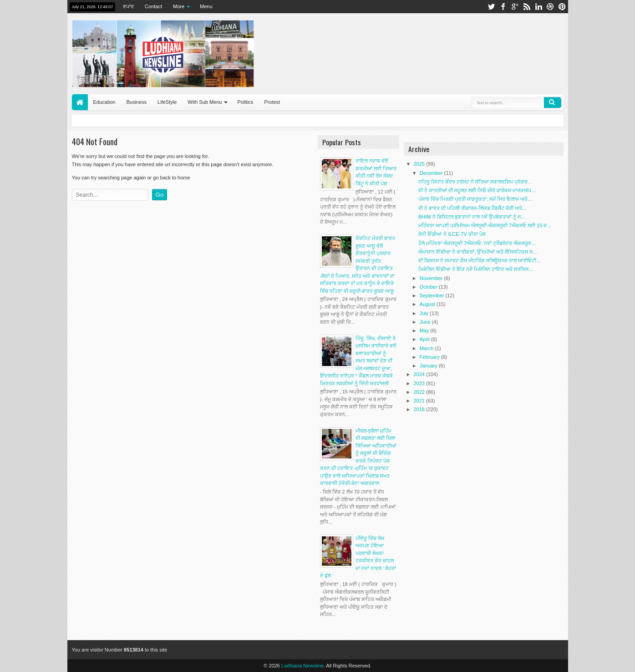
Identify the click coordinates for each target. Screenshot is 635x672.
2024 (420, 374)
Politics (245, 102)
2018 (420, 409)
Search (553, 102)
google (515, 7)
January (429, 366)
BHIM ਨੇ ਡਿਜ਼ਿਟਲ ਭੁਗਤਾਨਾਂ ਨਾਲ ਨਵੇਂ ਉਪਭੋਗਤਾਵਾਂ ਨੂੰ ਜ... (472, 217)
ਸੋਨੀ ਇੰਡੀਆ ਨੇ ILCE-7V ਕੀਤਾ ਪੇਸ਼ (452, 234)
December (432, 173)
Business (136, 102)
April (425, 339)
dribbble (550, 7)
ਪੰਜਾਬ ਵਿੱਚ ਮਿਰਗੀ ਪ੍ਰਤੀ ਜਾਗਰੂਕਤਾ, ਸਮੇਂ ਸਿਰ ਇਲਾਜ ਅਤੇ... (475, 199)
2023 (420, 383)
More (179, 6)
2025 (420, 164)
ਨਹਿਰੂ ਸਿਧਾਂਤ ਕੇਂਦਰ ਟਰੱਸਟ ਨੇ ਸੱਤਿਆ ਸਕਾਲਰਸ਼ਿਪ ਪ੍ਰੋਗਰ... (475, 182)
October (429, 287)
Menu (206, 6)
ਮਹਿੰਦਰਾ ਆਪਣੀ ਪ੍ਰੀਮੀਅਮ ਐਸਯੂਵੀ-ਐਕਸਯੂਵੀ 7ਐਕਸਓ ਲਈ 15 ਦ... (485, 225)
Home (80, 102)
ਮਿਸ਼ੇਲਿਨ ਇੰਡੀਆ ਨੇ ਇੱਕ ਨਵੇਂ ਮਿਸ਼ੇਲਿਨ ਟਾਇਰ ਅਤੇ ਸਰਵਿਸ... (476, 269)
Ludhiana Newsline (302, 666)
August (428, 304)
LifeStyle (167, 102)
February (430, 357)
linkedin (538, 7)
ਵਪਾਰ (128, 6)
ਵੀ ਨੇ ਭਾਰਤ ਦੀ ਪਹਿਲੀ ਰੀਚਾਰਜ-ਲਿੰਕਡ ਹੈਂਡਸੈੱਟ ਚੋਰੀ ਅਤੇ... (472, 208)
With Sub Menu (205, 102)
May (425, 331)
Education (104, 102)
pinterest (562, 7)
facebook (503, 7)
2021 (420, 401)
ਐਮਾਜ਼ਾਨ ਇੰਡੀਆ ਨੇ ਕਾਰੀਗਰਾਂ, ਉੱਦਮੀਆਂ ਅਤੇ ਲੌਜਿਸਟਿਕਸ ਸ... (478, 252)
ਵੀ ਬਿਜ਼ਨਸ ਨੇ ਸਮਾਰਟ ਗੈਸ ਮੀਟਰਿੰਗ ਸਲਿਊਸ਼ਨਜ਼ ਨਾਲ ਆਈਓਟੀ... (480, 260)
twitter (491, 7)
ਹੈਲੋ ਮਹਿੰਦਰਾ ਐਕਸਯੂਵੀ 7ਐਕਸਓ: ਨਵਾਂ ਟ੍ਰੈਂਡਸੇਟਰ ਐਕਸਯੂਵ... (477, 243)
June (426, 322)
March (427, 348)
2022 (420, 392)
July (425, 313)
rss (527, 7)
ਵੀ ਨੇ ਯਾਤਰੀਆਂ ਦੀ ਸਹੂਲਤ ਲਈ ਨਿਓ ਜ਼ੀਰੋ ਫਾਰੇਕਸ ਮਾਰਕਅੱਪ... (477, 190)
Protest (272, 102)
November (432, 278)
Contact (153, 6)
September (433, 295)
